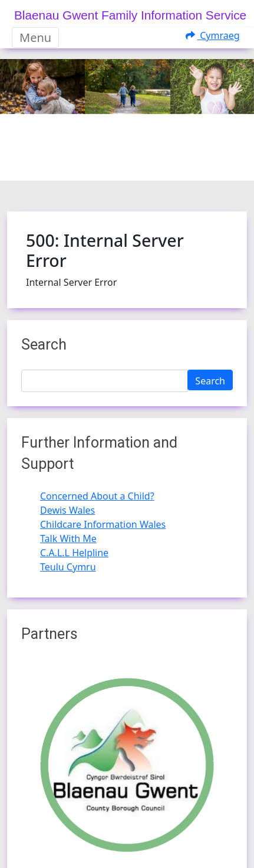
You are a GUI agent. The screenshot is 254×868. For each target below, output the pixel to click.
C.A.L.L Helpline (74, 553)
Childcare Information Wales (103, 524)
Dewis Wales (67, 510)
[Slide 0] (95, 164)
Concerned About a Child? (97, 496)
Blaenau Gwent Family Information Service (130, 15)
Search (210, 381)
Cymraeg (213, 35)
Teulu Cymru (68, 567)
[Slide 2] (138, 164)
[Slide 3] (159, 164)
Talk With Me (68, 539)
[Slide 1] (117, 164)
